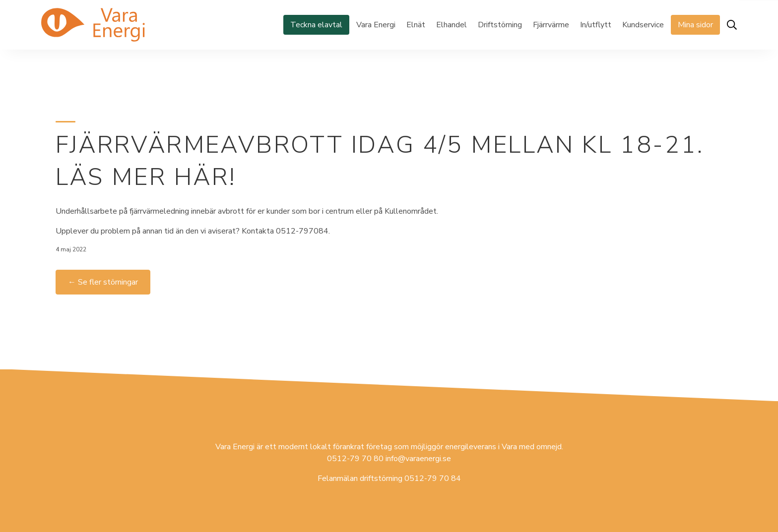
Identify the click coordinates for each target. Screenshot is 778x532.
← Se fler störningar (103, 282)
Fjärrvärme (551, 25)
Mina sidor (695, 25)
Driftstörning (500, 25)
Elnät (416, 25)
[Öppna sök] (732, 25)
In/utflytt (596, 25)
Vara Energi (376, 25)
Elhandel (452, 25)
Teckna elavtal (316, 25)
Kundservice (643, 25)
